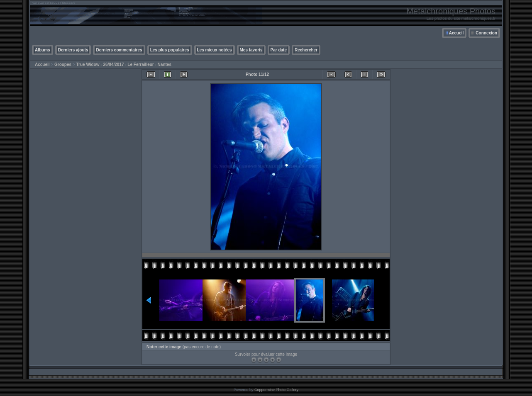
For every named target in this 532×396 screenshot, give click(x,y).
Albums (43, 50)
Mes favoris (251, 50)
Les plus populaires (170, 50)
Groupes (63, 64)
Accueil (456, 33)
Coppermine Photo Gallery (276, 390)
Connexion (486, 33)
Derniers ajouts (73, 50)
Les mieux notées (215, 50)
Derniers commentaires (119, 50)
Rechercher (306, 50)
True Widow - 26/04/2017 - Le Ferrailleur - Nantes (124, 64)
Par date (279, 50)
